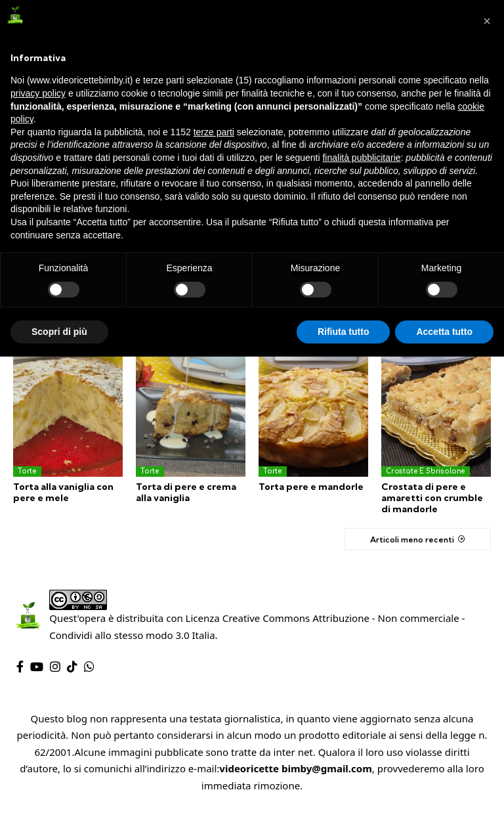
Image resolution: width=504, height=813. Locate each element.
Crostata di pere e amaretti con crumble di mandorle (432, 498)
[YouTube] (37, 666)
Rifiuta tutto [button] (344, 332)
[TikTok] (72, 666)
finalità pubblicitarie (361, 158)
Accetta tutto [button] (444, 332)
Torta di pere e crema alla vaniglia (185, 492)
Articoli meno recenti (411, 539)
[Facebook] (20, 666)
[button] (487, 21)
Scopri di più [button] (59, 332)
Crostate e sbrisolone (426, 471)
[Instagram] (55, 666)
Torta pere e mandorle (310, 487)
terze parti (214, 132)
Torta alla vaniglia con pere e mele (63, 492)
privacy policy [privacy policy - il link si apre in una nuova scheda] (38, 93)
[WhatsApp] (89, 666)
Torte (27, 471)
